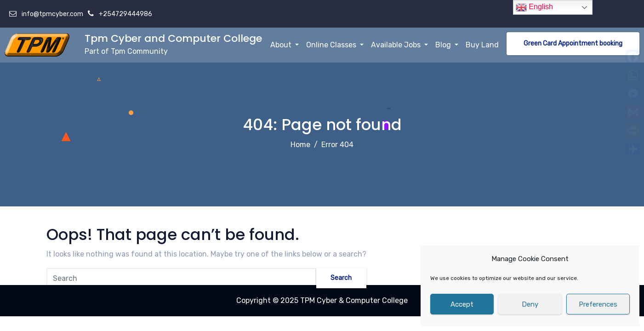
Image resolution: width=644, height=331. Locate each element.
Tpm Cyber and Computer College (173, 38)
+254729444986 (125, 14)
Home (300, 145)
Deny (530, 304)
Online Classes (335, 45)
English (534, 7)
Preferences (598, 304)
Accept (462, 304)
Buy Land (482, 45)
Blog (447, 45)
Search (339, 279)
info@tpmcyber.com (52, 14)
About (285, 45)
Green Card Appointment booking (573, 43)
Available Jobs (399, 45)
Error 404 (337, 145)
